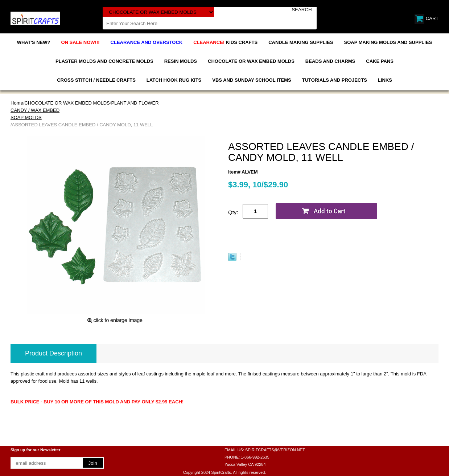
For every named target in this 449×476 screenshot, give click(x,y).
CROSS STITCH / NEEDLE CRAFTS (96, 80)
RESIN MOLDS (181, 61)
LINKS (385, 80)
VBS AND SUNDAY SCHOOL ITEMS (252, 80)
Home (17, 103)
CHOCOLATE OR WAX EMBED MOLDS (251, 61)
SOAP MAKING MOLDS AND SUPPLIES (388, 42)
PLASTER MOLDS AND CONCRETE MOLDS (104, 61)
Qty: (233, 212)
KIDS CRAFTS (225, 42)
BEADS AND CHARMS (330, 61)
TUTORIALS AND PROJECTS (335, 80)
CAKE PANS (380, 61)
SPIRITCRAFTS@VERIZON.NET (275, 450)
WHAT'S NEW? (34, 42)
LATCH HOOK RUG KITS (174, 80)
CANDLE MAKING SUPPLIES (301, 42)
